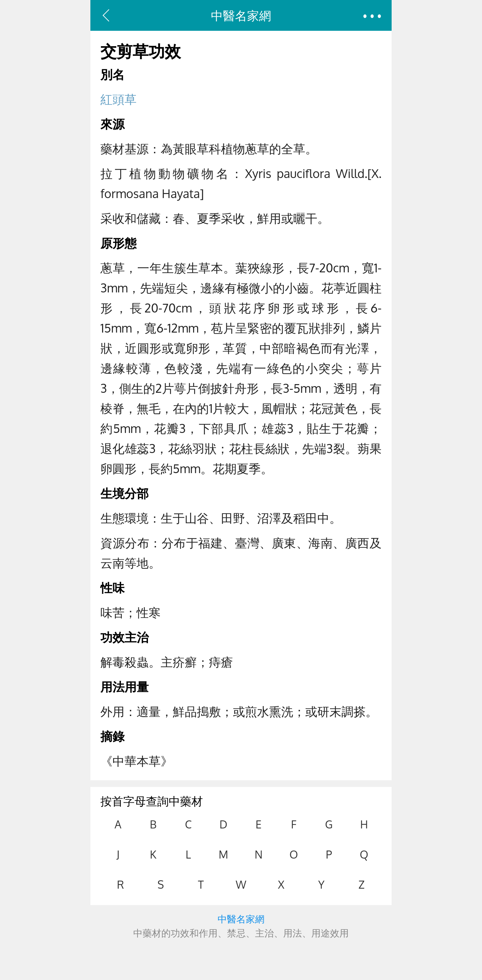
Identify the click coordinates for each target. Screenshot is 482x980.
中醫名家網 (241, 15)
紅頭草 (118, 99)
